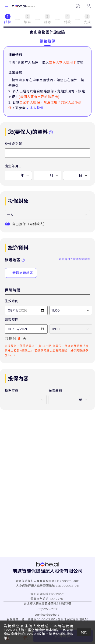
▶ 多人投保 (35, 108)
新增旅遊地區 (20, 273)
